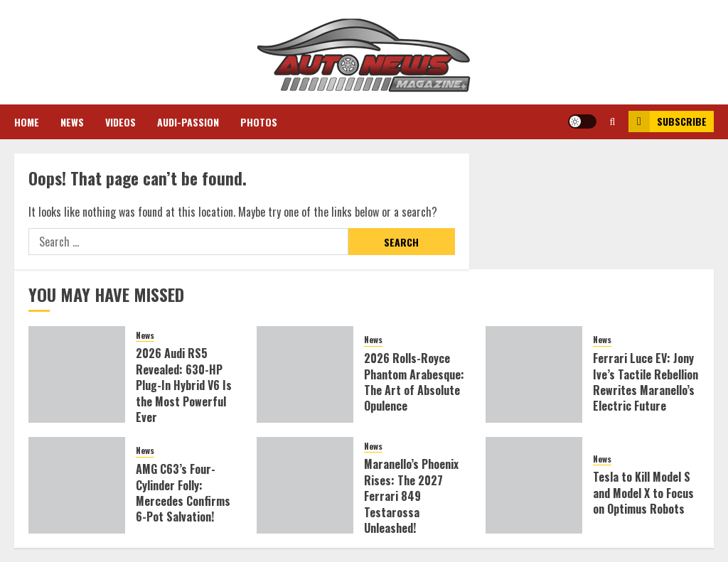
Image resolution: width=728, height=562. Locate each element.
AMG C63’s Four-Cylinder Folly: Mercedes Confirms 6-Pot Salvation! (183, 493)
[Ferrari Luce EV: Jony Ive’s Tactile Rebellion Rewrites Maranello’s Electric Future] (534, 374)
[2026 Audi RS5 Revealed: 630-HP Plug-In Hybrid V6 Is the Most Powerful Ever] (77, 374)
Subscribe (668, 121)
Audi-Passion (188, 122)
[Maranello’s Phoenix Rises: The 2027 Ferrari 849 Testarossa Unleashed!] (305, 485)
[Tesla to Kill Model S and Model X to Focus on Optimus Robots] (534, 485)
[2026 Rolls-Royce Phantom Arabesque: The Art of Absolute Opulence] (305, 374)
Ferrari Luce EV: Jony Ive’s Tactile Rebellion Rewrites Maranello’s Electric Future (646, 382)
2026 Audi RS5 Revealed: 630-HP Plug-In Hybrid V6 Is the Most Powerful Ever (184, 385)
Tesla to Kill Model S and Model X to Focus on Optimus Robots (643, 493)
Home (27, 122)
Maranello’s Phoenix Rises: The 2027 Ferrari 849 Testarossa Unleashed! (411, 496)
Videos (121, 122)
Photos (259, 122)
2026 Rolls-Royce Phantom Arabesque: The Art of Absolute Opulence (414, 382)
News (72, 122)
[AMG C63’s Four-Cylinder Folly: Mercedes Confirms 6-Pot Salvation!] (77, 485)
